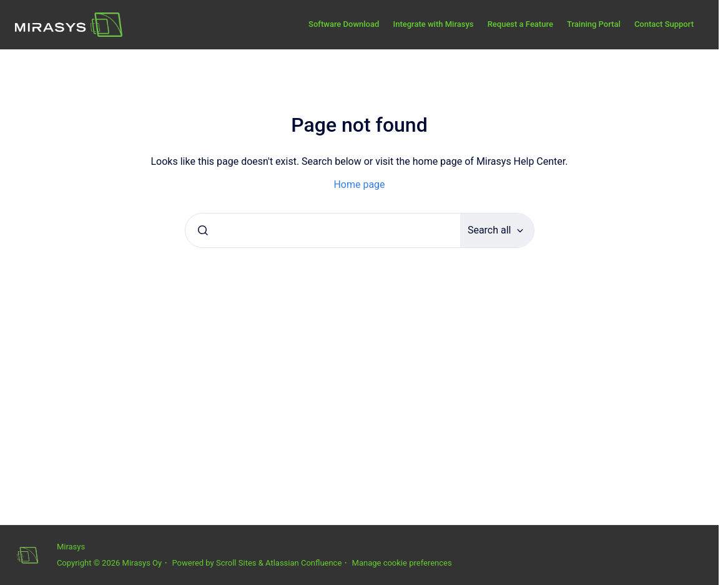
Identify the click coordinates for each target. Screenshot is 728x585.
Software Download (344, 24)
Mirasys (71, 547)
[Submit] (203, 230)
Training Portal (594, 24)
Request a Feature (520, 24)
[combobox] (323, 230)
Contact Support (664, 24)
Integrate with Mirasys (433, 24)
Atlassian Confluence (303, 563)
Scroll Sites (236, 563)
